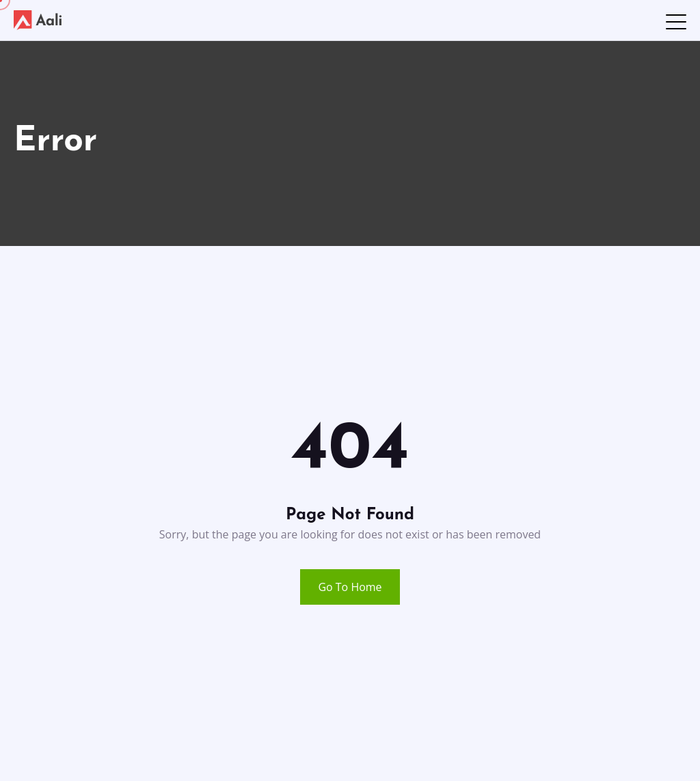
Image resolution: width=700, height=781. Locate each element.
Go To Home (350, 587)
